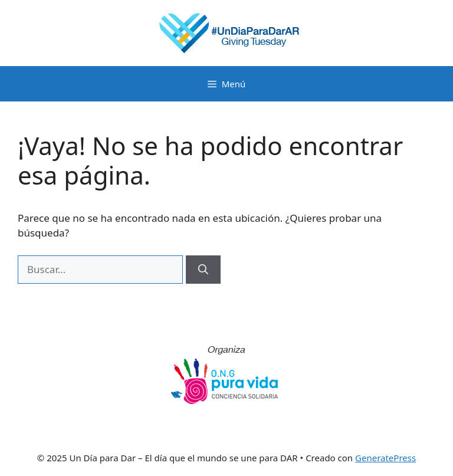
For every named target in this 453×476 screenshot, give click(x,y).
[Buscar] (203, 270)
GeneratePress (385, 458)
